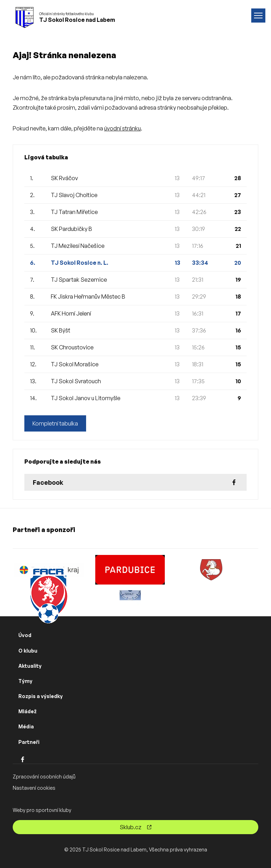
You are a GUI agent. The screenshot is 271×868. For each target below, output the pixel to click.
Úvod (25, 635)
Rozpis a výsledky (41, 696)
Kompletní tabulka (55, 423)
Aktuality (30, 666)
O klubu (28, 651)
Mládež (28, 711)
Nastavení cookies (34, 788)
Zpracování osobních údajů (44, 777)
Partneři (29, 742)
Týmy (25, 681)
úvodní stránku (122, 128)
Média (26, 726)
